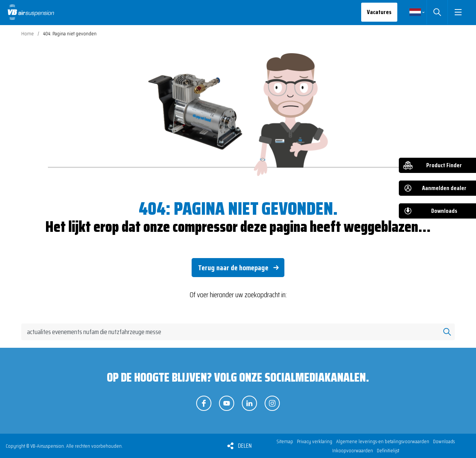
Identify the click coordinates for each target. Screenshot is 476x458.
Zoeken (447, 332)
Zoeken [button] (437, 12)
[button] (458, 12)
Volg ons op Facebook (204, 403)
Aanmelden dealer (444, 188)
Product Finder (444, 165)
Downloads (444, 211)
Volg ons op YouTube (227, 403)
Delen (245, 446)
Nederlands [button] (415, 12)
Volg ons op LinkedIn (249, 403)
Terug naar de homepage (233, 268)
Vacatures (379, 12)
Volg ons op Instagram (272, 403)
